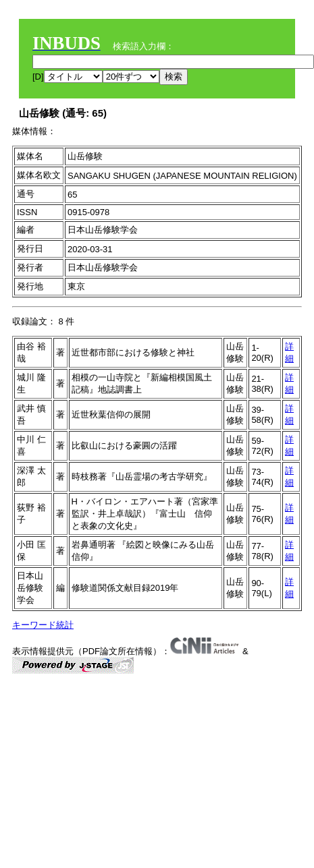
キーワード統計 (43, 625)
